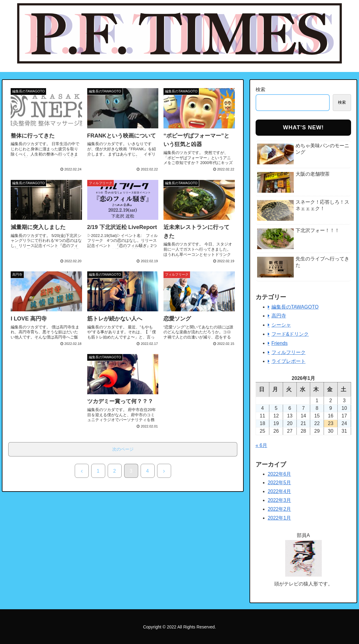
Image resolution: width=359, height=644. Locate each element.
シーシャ (281, 325)
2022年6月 (280, 474)
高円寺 (279, 316)
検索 (260, 89)
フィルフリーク (289, 352)
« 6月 (261, 445)
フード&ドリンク (290, 334)
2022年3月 (280, 500)
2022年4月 (280, 491)
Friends (280, 343)
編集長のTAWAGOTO (295, 307)
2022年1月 (280, 518)
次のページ (123, 449)
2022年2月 (280, 509)
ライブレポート (289, 361)
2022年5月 (280, 483)
